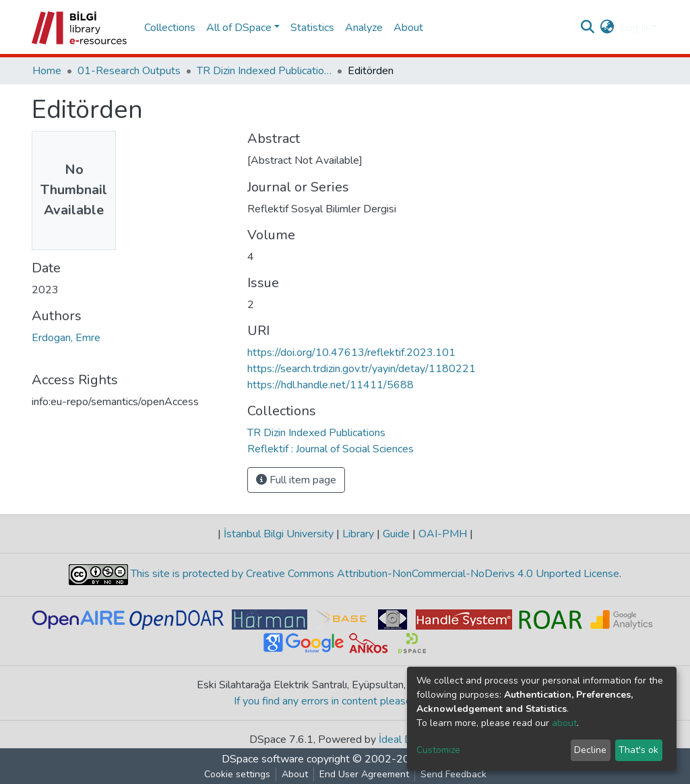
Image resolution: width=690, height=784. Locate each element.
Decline (590, 750)
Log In (634, 28)
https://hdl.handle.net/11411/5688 (331, 385)
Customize (438, 750)
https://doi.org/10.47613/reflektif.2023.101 (351, 353)
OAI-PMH (443, 534)
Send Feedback (453, 774)
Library (358, 534)
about (564, 723)
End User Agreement (364, 774)
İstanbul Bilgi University (279, 534)
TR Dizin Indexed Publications (264, 71)
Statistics (312, 28)
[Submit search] (588, 28)
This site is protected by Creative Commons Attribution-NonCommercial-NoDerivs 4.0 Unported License (374, 574)
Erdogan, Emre (66, 338)
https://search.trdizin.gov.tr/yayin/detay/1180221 (362, 369)
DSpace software (263, 759)
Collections (170, 28)
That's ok (638, 750)
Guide (396, 534)
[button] (607, 28)
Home (47, 71)
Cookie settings (237, 774)
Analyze (364, 28)
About (408, 28)
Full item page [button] (296, 480)
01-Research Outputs (129, 71)
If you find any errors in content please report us (345, 701)
